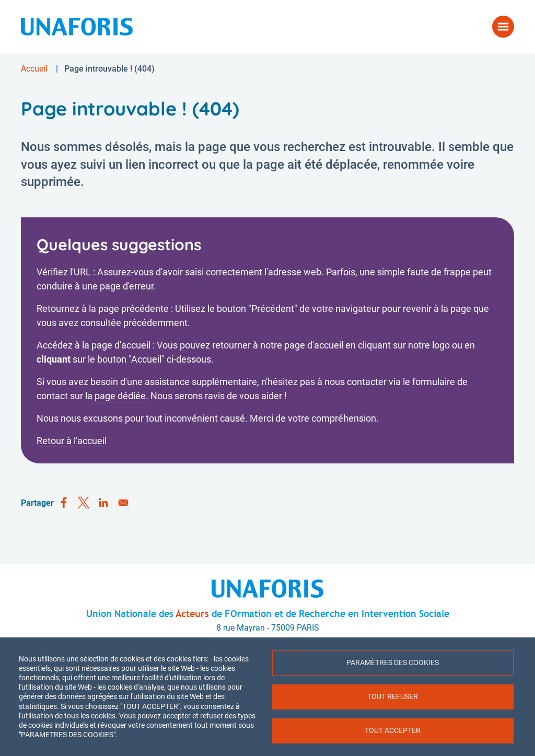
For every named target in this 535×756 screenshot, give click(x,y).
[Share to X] (84, 503)
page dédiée (119, 396)
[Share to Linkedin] (103, 503)
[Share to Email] (123, 503)
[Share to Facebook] (64, 503)
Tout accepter (393, 730)
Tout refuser (393, 696)
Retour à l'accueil (72, 441)
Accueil (34, 69)
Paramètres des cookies (393, 662)
